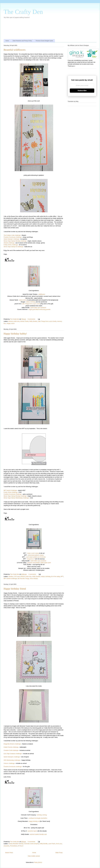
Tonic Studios (34, 579)
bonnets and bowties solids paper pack (39, 563)
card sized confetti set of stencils (36, 557)
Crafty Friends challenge (11, 747)
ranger (8, 323)
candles (11, 576)
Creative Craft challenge (11, 750)
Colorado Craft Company (32, 844)
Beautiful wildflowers (15, 50)
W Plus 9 (21, 846)
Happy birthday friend (15, 589)
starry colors (23, 300)
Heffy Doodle (33, 321)
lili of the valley (56, 576)
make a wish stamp (33, 553)
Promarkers (13, 846)
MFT (62, 576)
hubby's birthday (46, 576)
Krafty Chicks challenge (11, 245)
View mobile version (34, 856)
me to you (59, 844)
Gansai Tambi (24, 321)
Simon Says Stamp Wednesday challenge (16, 498)
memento (6, 846)
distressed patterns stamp (36, 555)
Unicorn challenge (9, 763)
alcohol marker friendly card (38, 834)
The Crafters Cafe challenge (12, 235)
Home (7, 41)
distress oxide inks (14, 321)
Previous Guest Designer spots (44, 41)
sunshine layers (32, 831)
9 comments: (32, 842)
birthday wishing (42, 815)
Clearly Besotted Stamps (16, 844)
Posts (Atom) (38, 862)
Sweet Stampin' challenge (12, 239)
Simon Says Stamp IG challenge (13, 247)
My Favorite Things (23, 579)
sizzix (13, 323)
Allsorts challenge (9, 243)
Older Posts (59, 853)
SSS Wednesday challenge (12, 760)
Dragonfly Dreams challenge (12, 744)
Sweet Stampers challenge (12, 757)
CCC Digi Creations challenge (13, 754)
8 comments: (32, 319)
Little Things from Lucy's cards (31, 304)
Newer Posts (9, 853)
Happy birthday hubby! (15, 334)
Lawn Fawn (52, 844)
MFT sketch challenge (10, 490)
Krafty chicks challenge (11, 492)
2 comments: (32, 574)
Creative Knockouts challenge (13, 237)
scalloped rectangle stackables (38, 818)
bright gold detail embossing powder (40, 309)
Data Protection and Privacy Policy (22, 41)
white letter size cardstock (38, 308)
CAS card (17, 576)
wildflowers (42, 294)
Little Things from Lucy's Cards (47, 321)
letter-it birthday (31, 302)
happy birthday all (34, 821)
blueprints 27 (31, 559)
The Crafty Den (23, 12)
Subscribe (82, 91)
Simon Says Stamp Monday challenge (15, 241)
